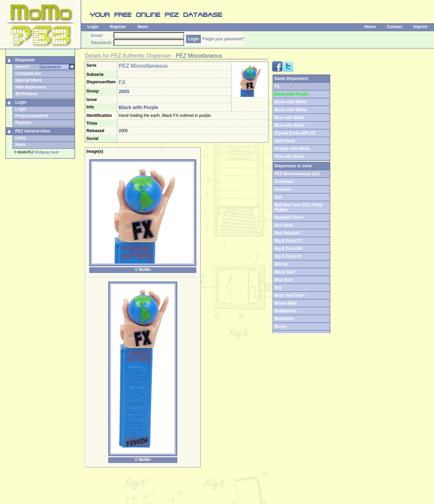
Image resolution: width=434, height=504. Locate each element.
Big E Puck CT (288, 241)
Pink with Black (289, 156)
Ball (278, 197)
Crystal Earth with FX (295, 133)
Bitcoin (281, 264)
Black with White (290, 102)
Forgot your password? (223, 39)
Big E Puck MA (289, 249)
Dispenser (25, 60)
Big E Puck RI (288, 256)
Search (22, 67)
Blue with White (289, 118)
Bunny (281, 327)
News (143, 27)
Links (21, 138)
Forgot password (32, 116)
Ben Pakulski (287, 233)
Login (93, 27)
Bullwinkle (284, 319)
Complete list (28, 73)
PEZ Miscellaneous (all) (297, 174)
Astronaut (284, 182)
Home (370, 27)
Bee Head (284, 225)
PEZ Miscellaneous (199, 56)
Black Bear (285, 272)
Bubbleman (285, 311)
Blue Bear (284, 280)
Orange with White (292, 149)
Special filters (28, 80)
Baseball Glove (289, 217)
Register (118, 27)
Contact (394, 27)
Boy (278, 288)
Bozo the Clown (290, 295)
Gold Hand (285, 141)
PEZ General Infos (33, 131)
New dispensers (31, 87)
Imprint (420, 27)
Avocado (283, 189)
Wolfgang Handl (47, 152)
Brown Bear (286, 303)
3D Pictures (26, 94)
